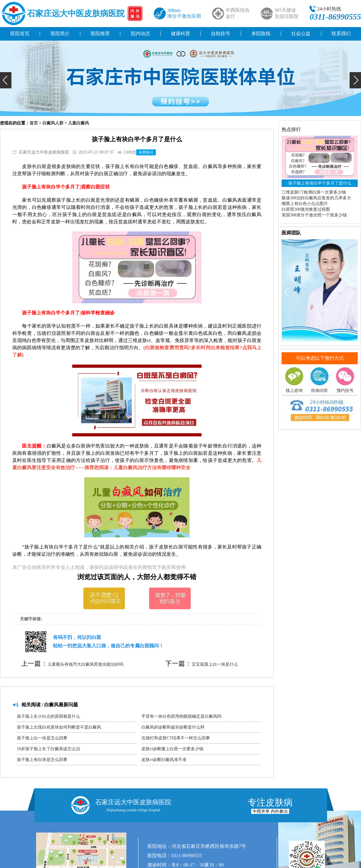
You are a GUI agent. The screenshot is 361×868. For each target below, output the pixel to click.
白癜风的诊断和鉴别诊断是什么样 (173, 727)
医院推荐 (100, 34)
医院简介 (60, 34)
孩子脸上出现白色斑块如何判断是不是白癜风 (59, 727)
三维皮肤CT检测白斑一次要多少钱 (314, 192)
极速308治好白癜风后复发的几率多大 (316, 198)
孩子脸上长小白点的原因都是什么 (48, 716)
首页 (34, 123)
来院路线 (261, 34)
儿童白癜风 (79, 123)
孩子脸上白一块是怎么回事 (42, 738)
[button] (6, 80)
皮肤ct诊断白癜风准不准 (164, 760)
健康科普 (180, 34)
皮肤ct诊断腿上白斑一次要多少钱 (172, 749)
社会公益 (301, 34)
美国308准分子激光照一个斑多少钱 (314, 215)
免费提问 (146, 152)
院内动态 (140, 34)
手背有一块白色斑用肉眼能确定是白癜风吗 (181, 716)
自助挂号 (221, 34)
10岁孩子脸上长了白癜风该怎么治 (48, 749)
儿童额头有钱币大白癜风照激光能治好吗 (85, 664)
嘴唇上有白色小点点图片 (305, 204)
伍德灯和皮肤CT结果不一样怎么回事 (176, 738)
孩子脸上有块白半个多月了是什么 (320, 183)
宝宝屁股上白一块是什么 (215, 664)
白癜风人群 (53, 123)
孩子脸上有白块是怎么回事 (42, 760)
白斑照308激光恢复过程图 (306, 209)
